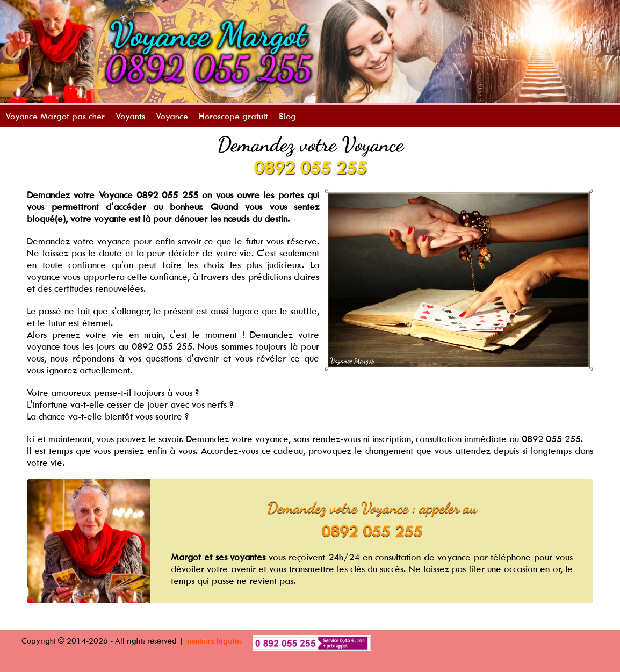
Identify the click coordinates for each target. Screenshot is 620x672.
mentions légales (214, 641)
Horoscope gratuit (233, 116)
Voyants (130, 116)
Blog (287, 116)
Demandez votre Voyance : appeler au (372, 508)
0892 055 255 (310, 168)
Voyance (172, 116)
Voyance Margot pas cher (55, 116)
